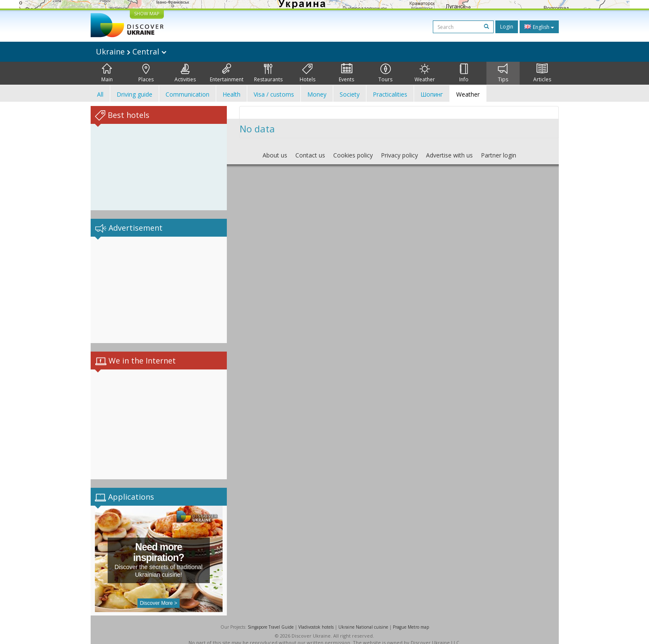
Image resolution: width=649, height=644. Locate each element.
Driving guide (134, 94)
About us (275, 155)
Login (507, 27)
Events (346, 73)
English (539, 27)
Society (350, 94)
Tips (503, 73)
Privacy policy (399, 155)
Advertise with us (449, 155)
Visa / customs (274, 94)
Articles (542, 73)
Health (232, 94)
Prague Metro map (411, 618)
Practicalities (390, 94)
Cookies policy (353, 155)
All (100, 94)
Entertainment (227, 73)
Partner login (499, 155)
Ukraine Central (131, 52)
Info (464, 73)
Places (146, 73)
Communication (187, 94)
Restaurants (268, 73)
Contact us (310, 155)
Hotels (307, 73)
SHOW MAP (147, 13)
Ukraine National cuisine (363, 618)
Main (107, 73)
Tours (385, 73)
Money (317, 94)
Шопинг (432, 94)
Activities (185, 73)
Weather (425, 73)
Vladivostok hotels (316, 618)
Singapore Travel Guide (271, 618)
